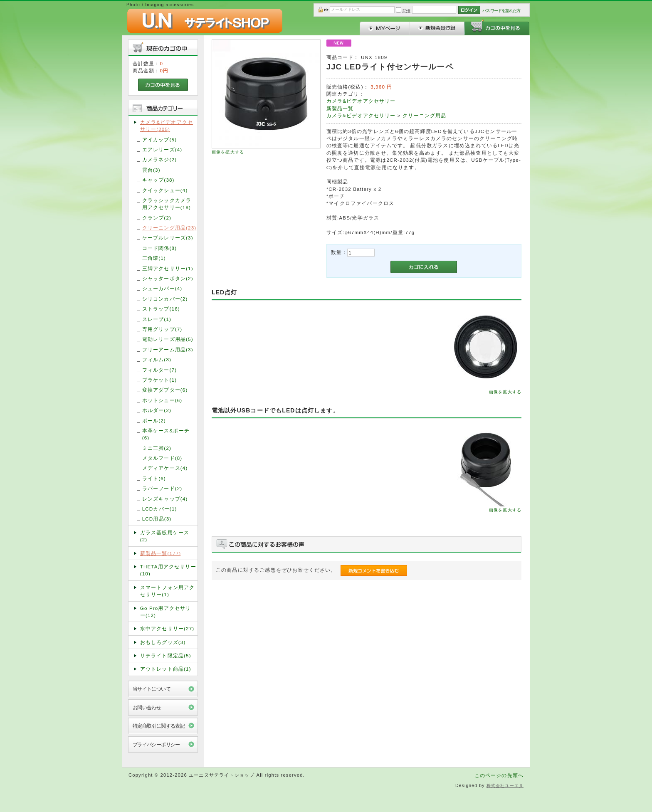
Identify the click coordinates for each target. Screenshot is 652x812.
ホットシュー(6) (162, 400)
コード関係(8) (159, 248)
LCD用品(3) (157, 519)
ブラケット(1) (159, 380)
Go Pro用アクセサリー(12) (166, 612)
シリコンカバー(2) (165, 299)
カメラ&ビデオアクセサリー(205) (167, 126)
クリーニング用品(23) (169, 228)
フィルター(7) (159, 370)
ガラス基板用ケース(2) (165, 536)
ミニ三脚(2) (157, 448)
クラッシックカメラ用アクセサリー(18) (167, 204)
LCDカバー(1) (160, 509)
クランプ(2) (157, 218)
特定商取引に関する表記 (159, 726)
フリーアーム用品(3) (168, 349)
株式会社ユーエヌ (505, 786)
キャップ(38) (158, 180)
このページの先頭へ (499, 775)
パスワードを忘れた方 (501, 11)
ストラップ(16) (161, 309)
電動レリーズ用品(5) (168, 339)
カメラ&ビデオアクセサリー (361, 101)
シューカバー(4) (162, 288)
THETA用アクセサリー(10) (168, 570)
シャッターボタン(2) (168, 278)
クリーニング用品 (424, 115)
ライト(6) (154, 478)
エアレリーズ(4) (162, 149)
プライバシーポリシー (156, 744)
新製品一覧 (340, 108)
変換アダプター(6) (165, 390)
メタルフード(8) (162, 458)
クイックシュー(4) (165, 190)
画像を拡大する (228, 152)
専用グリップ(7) (162, 329)
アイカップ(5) (159, 139)
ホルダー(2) (157, 410)
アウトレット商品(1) (166, 669)
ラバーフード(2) (162, 488)
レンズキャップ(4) (165, 499)
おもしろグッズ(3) (163, 642)
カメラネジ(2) (159, 159)
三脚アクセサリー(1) (168, 268)
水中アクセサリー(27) (167, 628)
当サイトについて (152, 689)
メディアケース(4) (165, 468)
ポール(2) (154, 421)
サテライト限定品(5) (166, 655)
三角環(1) (154, 258)
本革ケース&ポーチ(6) (166, 434)
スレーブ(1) (157, 319)
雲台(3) (151, 170)
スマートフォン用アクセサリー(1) (168, 591)
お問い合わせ (147, 707)
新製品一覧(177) (161, 553)
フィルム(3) (157, 359)
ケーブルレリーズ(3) (168, 238)
